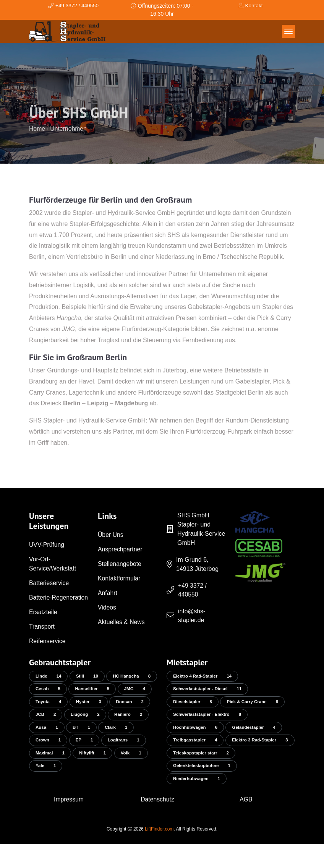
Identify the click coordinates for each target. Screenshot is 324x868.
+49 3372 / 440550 (193, 590)
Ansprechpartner (120, 549)
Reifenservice (48, 650)
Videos (107, 607)
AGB (246, 823)
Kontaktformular (119, 578)
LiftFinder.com (159, 853)
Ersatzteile (43, 621)
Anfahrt (108, 593)
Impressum (69, 823)
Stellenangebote (120, 564)
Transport (42, 636)
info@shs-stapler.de (192, 616)
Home (37, 141)
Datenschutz (158, 823)
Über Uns (111, 535)
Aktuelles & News (122, 622)
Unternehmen (69, 141)
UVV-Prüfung (47, 545)
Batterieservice (49, 583)
